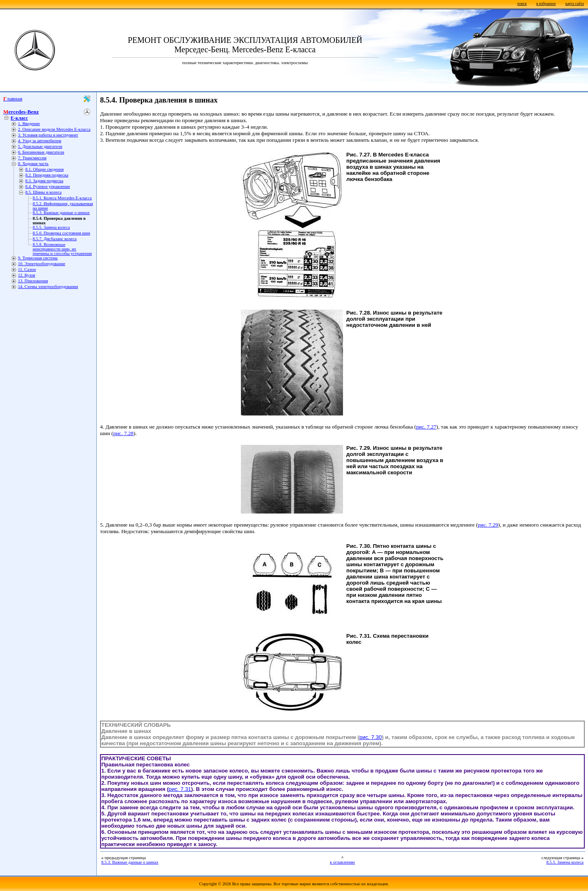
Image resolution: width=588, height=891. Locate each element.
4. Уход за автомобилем (40, 141)
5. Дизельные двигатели (40, 146)
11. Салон (27, 269)
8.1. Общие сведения (45, 169)
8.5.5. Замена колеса (51, 227)
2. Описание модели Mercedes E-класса (54, 129)
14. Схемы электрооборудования (48, 287)
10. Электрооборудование (42, 264)
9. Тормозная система (38, 258)
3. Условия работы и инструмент (48, 135)
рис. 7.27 (426, 427)
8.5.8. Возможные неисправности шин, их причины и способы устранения (62, 249)
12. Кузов (27, 275)
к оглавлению (342, 862)
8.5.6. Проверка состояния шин (61, 233)
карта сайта (575, 4)
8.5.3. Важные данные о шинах (61, 213)
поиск (522, 4)
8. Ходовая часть (33, 164)
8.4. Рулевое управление (48, 186)
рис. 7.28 (123, 433)
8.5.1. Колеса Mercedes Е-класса (62, 198)
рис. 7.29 (488, 525)
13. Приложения (33, 281)
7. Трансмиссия (32, 158)
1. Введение (29, 124)
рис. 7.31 (180, 789)
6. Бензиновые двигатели (41, 152)
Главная (13, 99)
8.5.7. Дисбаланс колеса (55, 239)
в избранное (546, 4)
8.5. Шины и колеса (43, 192)
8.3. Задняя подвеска (44, 181)
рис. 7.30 (371, 737)
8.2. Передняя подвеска (47, 175)
